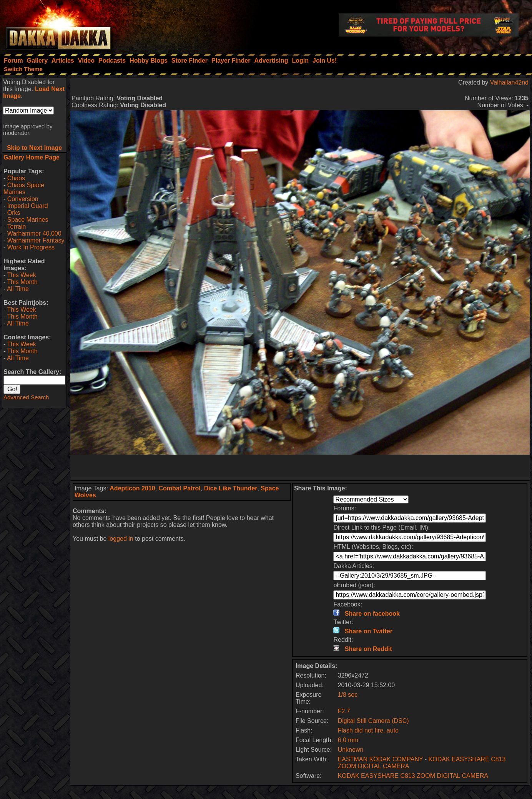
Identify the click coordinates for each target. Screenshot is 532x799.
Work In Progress (31, 247)
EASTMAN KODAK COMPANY (381, 759)
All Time (18, 289)
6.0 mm (348, 740)
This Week (21, 275)
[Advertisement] (300, 466)
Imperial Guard (28, 206)
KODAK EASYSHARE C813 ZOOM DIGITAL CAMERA (413, 776)
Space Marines (28, 220)
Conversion (23, 199)
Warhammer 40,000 (34, 233)
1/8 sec (348, 695)
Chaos (16, 178)
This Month (22, 282)
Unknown (351, 750)
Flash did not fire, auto (368, 730)
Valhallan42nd (509, 82)
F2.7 (344, 711)
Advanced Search (26, 397)
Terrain (16, 227)
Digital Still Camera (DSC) (373, 721)
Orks (14, 213)
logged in (121, 539)
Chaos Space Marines (24, 189)
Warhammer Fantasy (36, 240)
